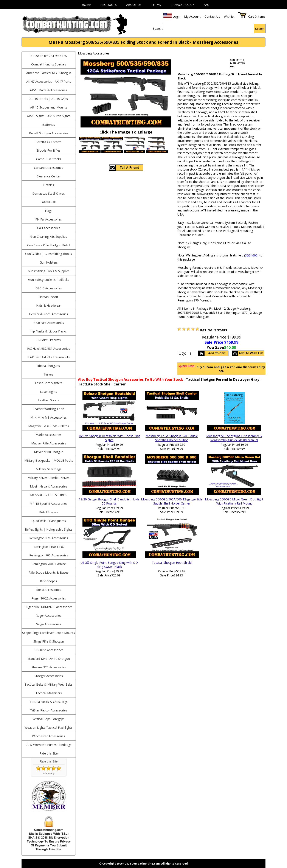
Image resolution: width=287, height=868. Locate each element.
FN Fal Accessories (49, 219)
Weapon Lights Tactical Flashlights (49, 727)
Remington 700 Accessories (49, 555)
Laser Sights (49, 392)
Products (109, 5)
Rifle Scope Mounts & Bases (49, 572)
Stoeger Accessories (49, 676)
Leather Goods (49, 400)
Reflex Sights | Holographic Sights (49, 529)
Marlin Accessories (49, 435)
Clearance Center (49, 176)
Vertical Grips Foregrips (49, 719)
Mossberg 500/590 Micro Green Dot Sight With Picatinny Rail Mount (234, 501)
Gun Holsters (49, 262)
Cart (251, 16)
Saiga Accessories (49, 624)
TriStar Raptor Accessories (49, 710)
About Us (134, 5)
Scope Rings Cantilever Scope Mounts (49, 633)
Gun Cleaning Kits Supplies (49, 237)
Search (260, 29)
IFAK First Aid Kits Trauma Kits (49, 357)
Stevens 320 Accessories (49, 667)
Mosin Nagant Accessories (49, 486)
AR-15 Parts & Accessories (49, 90)
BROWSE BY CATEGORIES (49, 56)
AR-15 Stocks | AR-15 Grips (49, 99)
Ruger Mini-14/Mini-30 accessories (49, 607)
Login (176, 16)
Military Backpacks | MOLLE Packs (49, 460)
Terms (156, 5)
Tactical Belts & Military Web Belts (49, 684)
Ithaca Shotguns (49, 366)
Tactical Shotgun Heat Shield (172, 563)
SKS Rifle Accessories (49, 650)
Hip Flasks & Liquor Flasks (49, 331)
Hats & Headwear (49, 305)
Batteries (49, 125)
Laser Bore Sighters (49, 383)
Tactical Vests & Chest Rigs (49, 702)
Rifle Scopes (49, 581)
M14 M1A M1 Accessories (49, 417)
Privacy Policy (182, 5)
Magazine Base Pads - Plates (49, 426)
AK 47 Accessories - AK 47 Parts (49, 82)
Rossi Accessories (49, 590)
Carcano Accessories (49, 168)
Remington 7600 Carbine (49, 564)
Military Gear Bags (49, 469)
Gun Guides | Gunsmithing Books (49, 254)
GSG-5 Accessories (49, 288)
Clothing (49, 185)
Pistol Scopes (49, 512)
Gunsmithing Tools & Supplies (49, 271)
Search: (158, 29)
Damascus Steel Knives (49, 193)
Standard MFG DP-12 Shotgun (49, 659)
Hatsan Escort (49, 297)
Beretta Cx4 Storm (49, 142)
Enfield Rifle (49, 202)
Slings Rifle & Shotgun (49, 641)
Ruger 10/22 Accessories (49, 598)
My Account (192, 16)
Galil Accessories (49, 228)
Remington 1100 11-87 (49, 547)
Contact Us (212, 16)
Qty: (182, 353)
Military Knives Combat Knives (49, 478)
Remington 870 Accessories (49, 538)
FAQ (206, 5)
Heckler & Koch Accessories (49, 314)
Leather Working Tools (49, 409)
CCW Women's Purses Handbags (49, 745)
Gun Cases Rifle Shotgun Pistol (49, 245)
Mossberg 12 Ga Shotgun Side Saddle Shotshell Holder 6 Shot (172, 438)
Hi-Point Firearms (49, 340)
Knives (49, 374)
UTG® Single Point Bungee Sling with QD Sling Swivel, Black (109, 565)
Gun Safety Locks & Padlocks (49, 280)
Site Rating (49, 773)
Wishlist (229, 16)
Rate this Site (49, 753)
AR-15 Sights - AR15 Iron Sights (49, 116)
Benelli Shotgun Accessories (49, 133)
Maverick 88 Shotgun (49, 452)
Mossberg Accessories (49, 495)
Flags (49, 211)
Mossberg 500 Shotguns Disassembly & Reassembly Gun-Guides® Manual (234, 438)
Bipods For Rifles (49, 150)
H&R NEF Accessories (49, 323)
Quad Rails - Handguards (49, 521)
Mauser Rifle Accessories (49, 443)
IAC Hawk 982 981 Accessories (49, 349)
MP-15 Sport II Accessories (49, 504)
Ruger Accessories (49, 616)
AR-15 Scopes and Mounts (49, 107)
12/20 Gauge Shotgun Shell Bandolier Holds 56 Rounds (109, 501)
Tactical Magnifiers (49, 693)
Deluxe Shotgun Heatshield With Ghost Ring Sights (109, 438)
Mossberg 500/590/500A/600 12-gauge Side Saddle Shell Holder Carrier (172, 501)
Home (86, 5)
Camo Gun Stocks (49, 159)
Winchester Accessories (49, 736)
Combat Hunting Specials (49, 64)
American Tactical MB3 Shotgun (49, 73)
